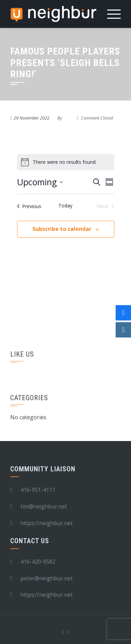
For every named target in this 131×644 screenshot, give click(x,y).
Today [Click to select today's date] (65, 206)
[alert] (66, 162)
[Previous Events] (29, 206)
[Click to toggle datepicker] (40, 182)
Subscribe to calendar (62, 229)
